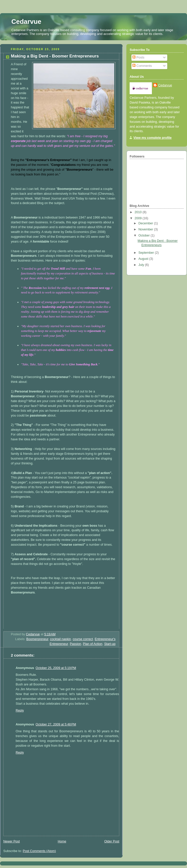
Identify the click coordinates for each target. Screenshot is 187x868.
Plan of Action (93, 644)
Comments (142, 66)
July (142, 265)
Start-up (110, 644)
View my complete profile (153, 138)
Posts (138, 57)
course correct (83, 639)
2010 (139, 212)
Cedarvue (26, 22)
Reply (20, 711)
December (146, 223)
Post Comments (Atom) (39, 851)
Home (62, 841)
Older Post (112, 841)
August (144, 259)
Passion (75, 644)
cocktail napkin (61, 639)
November (146, 229)
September (147, 253)
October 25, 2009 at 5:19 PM (56, 668)
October (145, 235)
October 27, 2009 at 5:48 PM (56, 724)
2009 (139, 218)
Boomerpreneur (37, 639)
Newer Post (11, 841)
